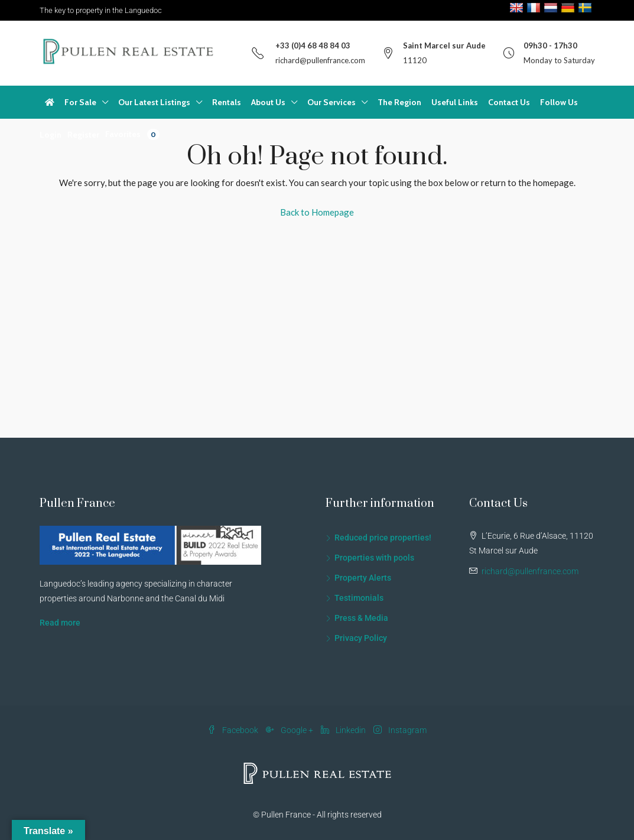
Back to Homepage (317, 212)
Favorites (132, 134)
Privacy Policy (361, 638)
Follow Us (559, 102)
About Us (268, 102)
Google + (290, 730)
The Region (399, 102)
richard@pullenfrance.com (320, 60)
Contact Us (509, 102)
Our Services (331, 102)
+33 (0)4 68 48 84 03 (313, 45)
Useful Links (455, 102)
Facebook (234, 730)
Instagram (400, 730)
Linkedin (344, 730)
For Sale (80, 102)
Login (51, 135)
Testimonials (359, 598)
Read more (60, 623)
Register (83, 135)
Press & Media (361, 618)
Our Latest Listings (154, 102)
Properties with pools (374, 558)
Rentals (227, 102)
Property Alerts (363, 578)
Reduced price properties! (383, 538)
